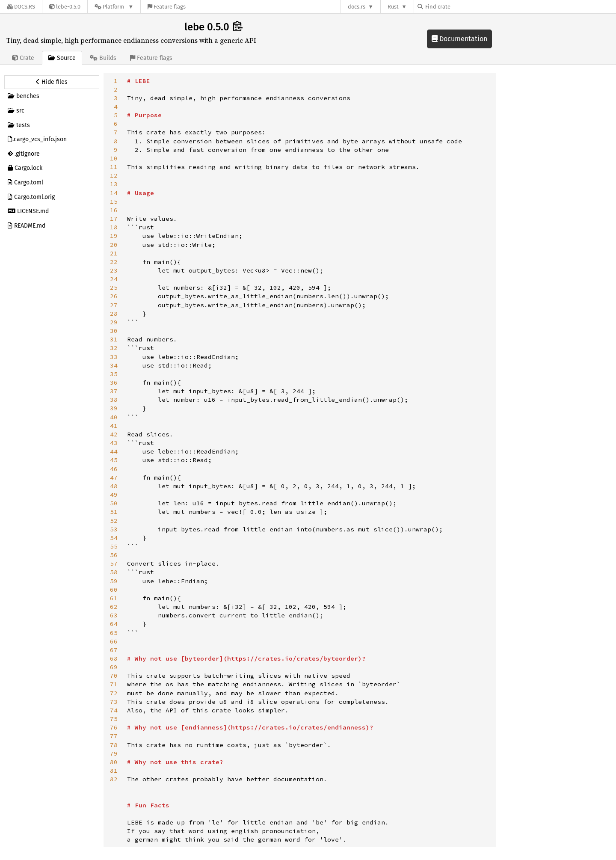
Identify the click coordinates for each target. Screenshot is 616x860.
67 (114, 650)
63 (114, 615)
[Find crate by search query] (460, 7)
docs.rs (357, 7)
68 (114, 658)
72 (114, 693)
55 (114, 546)
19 (114, 236)
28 (114, 314)
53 (114, 529)
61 (114, 598)
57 (114, 563)
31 (114, 339)
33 (114, 357)
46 (114, 469)
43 (114, 443)
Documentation (459, 39)
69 (114, 667)
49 (114, 495)
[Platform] (114, 7)
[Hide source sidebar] (52, 82)
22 (114, 262)
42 (114, 434)
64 (114, 624)
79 (114, 753)
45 (114, 460)
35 (114, 374)
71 (114, 684)
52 (114, 521)
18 (114, 227)
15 (114, 202)
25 (114, 288)
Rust (393, 7)
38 (114, 400)
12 (114, 175)
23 (114, 270)
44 (114, 451)
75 (114, 719)
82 (114, 779)
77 (114, 736)
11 (114, 167)
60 (114, 590)
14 (114, 193)
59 (114, 581)
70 (114, 676)
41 (114, 426)
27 (114, 305)
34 (114, 365)
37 (114, 391)
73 (114, 702)
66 (114, 641)
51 (114, 512)
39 (114, 408)
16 (114, 210)
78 (114, 745)
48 (114, 486)
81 (114, 771)
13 (114, 184)
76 (114, 727)
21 (114, 253)
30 (114, 331)
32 (114, 348)
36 (114, 383)
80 (114, 762)
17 (114, 219)
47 (114, 477)
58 (114, 572)
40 (114, 417)
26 (114, 296)
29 (114, 322)
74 (114, 710)
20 (114, 245)
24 (114, 279)
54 (114, 538)
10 (114, 158)
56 (114, 555)
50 (114, 503)
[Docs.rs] (21, 7)
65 (114, 633)
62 (114, 607)
